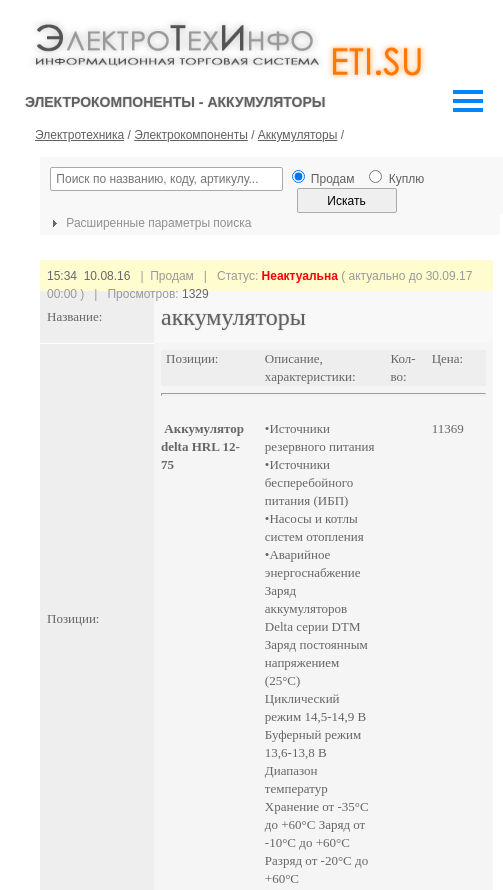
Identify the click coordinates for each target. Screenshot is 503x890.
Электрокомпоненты (191, 135)
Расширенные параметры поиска (149, 223)
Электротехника (79, 135)
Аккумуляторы (297, 135)
